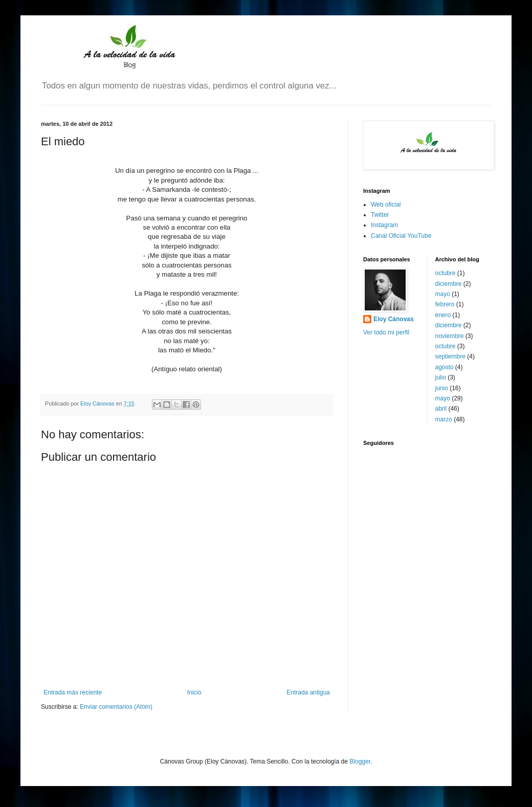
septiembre (450, 356)
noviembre (450, 336)
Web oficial (386, 205)
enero (443, 315)
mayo (443, 294)
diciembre (449, 284)
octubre (446, 273)
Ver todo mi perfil (386, 332)
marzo (444, 419)
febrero (445, 304)
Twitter (380, 215)
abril (441, 409)
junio (442, 388)
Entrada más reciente (73, 692)
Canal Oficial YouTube (401, 236)
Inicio (194, 692)
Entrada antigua (308, 692)
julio (441, 377)
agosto (445, 367)
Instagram (384, 225)
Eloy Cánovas (394, 319)
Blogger (360, 761)
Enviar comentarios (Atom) (116, 707)
